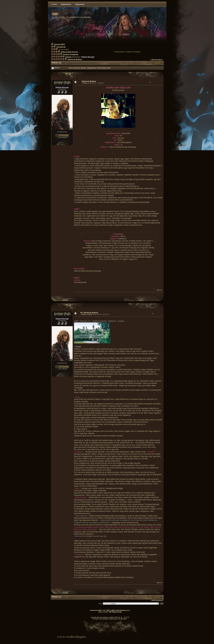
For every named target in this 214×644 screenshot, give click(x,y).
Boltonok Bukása (75, 60)
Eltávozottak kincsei (69, 52)
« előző (153, 60)
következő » (159, 60)
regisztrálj (87, 17)
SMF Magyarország (115, 612)
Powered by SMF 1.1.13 (98, 610)
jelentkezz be (75, 17)
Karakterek (61, 47)
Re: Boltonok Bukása (89, 313)
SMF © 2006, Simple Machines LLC (118, 610)
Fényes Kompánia (71, 55)
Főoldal (54, 4)
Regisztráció (80, 4)
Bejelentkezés (66, 4)
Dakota (68, 57)
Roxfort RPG (60, 45)
